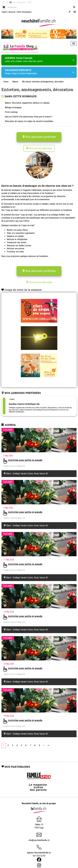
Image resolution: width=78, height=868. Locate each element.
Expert (5, 12)
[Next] (44, 746)
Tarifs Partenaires (24, 12)
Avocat (12, 12)
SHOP (29, 2)
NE (11, 2)
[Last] (49, 746)
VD (3, 2)
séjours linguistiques (29, 73)
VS (14, 2)
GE (7, 2)
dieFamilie (21, 2)
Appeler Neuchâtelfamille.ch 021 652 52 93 (39, 852)
